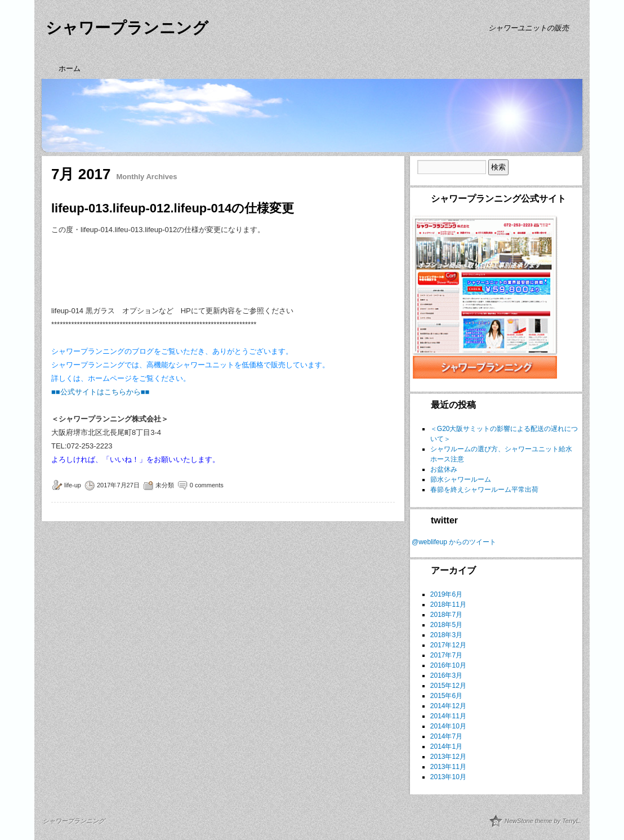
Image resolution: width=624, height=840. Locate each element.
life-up (73, 485)
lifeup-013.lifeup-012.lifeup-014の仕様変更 (173, 208)
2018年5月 (446, 625)
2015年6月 (446, 696)
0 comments (207, 485)
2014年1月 (446, 746)
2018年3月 (446, 635)
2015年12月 (448, 686)
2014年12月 (448, 706)
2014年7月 (446, 736)
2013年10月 (448, 777)
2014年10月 (448, 726)
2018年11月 (448, 605)
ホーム (70, 68)
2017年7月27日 (118, 485)
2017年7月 (446, 655)
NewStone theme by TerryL (542, 821)
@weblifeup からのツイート (454, 542)
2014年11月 (448, 716)
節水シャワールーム (461, 479)
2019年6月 (446, 594)
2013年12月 (448, 757)
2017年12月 (448, 645)
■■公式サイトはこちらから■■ (100, 392)
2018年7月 (446, 615)
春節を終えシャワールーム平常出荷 (484, 490)
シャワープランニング (127, 28)
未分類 (165, 485)
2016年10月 (448, 665)
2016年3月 (446, 675)
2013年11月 (448, 767)
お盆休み (444, 469)
